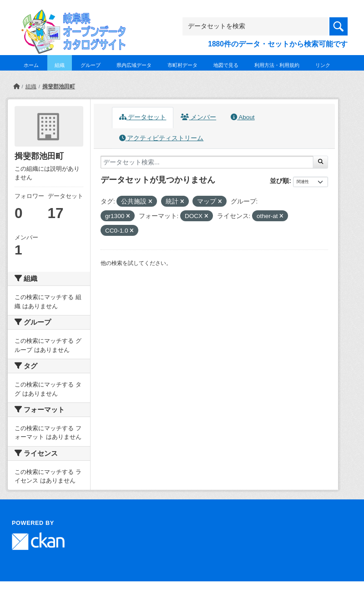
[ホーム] (16, 86)
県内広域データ (134, 65)
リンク (323, 65)
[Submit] (321, 162)
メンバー (198, 117)
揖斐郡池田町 (59, 86)
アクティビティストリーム (162, 138)
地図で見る (226, 65)
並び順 (279, 181)
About (243, 117)
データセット (143, 117)
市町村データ (182, 65)
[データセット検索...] (207, 162)
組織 (60, 65)
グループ (91, 65)
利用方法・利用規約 (277, 65)
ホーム (31, 65)
